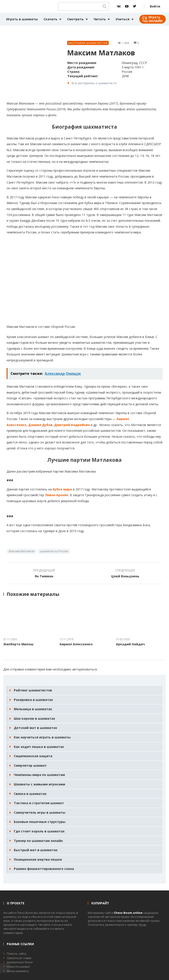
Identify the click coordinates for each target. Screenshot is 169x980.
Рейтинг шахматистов (33, 690)
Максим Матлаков (22, 551)
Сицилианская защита (33, 756)
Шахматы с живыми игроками (39, 784)
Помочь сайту (17, 954)
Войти (155, 6)
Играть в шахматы (22, 19)
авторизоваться (84, 669)
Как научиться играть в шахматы (42, 737)
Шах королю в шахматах (34, 718)
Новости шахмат (19, 967)
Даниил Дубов (40, 425)
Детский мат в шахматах (35, 728)
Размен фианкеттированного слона (44, 869)
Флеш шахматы (18, 971)
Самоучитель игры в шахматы (40, 812)
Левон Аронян (57, 495)
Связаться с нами (19, 958)
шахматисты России (54, 551)
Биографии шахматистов (88, 43)
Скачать (51, 19)
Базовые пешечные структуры (40, 822)
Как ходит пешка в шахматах (39, 747)
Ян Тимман (44, 576)
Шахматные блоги (20, 962)
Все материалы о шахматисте (94, 83)
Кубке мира (62, 489)
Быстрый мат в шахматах (36, 850)
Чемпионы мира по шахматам (39, 775)
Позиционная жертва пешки (38, 859)
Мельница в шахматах (33, 709)
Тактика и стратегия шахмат (39, 803)
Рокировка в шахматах (33, 700)
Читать (100, 19)
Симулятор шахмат (30, 765)
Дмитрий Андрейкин (72, 425)
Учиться (122, 19)
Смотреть (75, 19)
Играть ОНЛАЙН (155, 19)
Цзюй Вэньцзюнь (125, 576)
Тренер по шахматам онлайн (38, 841)
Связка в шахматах (30, 794)
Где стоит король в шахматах (39, 831)
